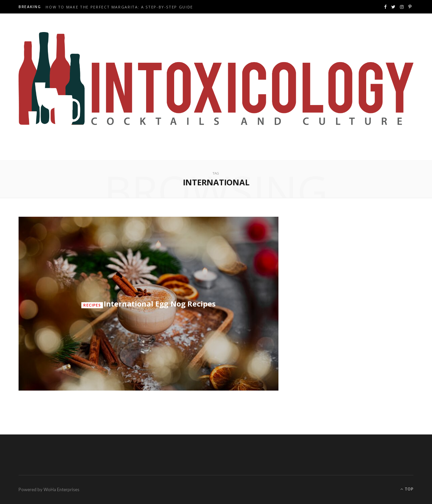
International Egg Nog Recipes (160, 303)
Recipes (92, 305)
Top (407, 489)
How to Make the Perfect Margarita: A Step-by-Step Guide (119, 7)
